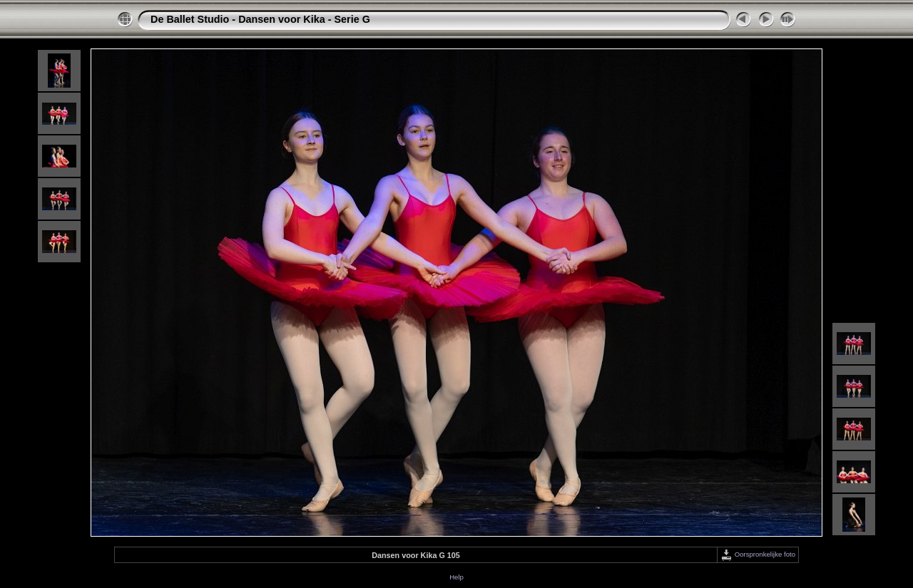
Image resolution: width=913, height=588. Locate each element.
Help (456, 577)
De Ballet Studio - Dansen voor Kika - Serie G (260, 19)
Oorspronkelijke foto (758, 554)
